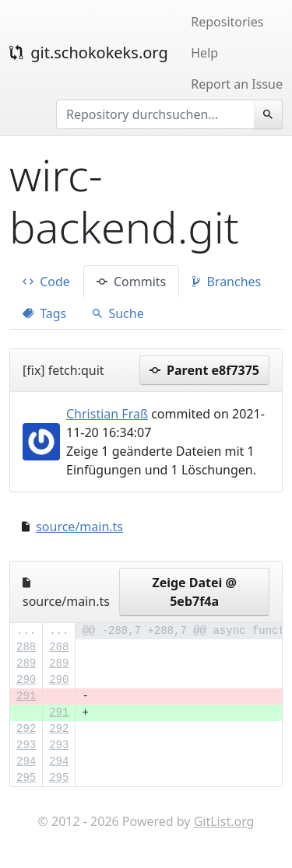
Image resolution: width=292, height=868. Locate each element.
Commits (131, 282)
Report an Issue (237, 84)
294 (26, 761)
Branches (227, 282)
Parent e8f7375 (204, 370)
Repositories (227, 22)
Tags (44, 313)
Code (46, 282)
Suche (118, 313)
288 (26, 647)
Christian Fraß (107, 414)
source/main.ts (79, 527)
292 (26, 729)
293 (26, 745)
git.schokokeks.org (89, 52)
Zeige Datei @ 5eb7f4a (194, 592)
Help (204, 53)
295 (26, 778)
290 (26, 680)
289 (26, 663)
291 (26, 696)
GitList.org (224, 821)
